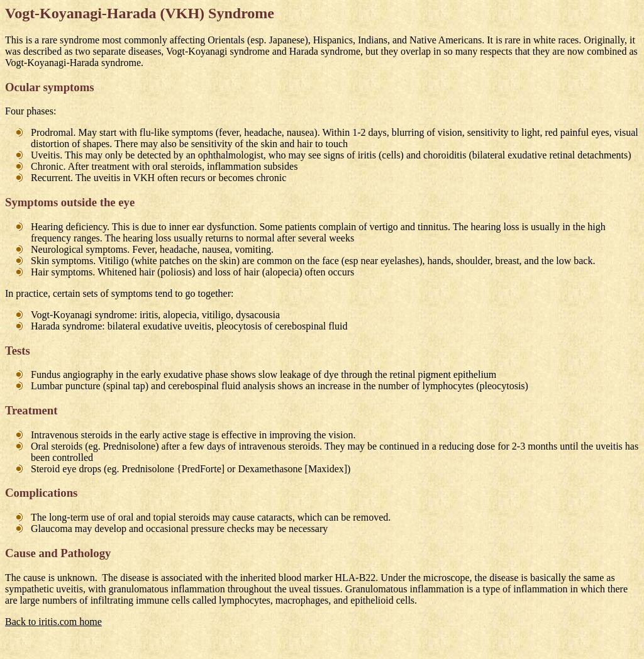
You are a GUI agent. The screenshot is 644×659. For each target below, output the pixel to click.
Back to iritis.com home (53, 622)
